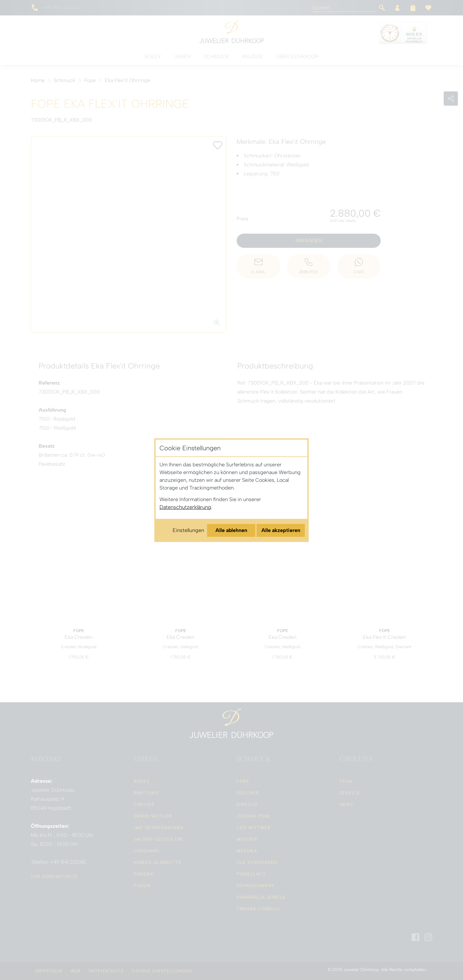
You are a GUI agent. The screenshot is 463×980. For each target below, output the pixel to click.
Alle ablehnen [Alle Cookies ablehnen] (231, 530)
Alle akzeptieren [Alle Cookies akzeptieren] (281, 530)
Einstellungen (188, 530)
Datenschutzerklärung (185, 507)
